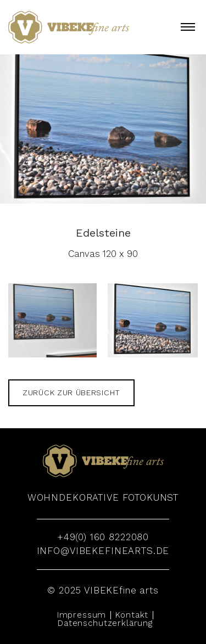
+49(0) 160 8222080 (103, 537)
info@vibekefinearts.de (103, 551)
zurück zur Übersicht (71, 393)
